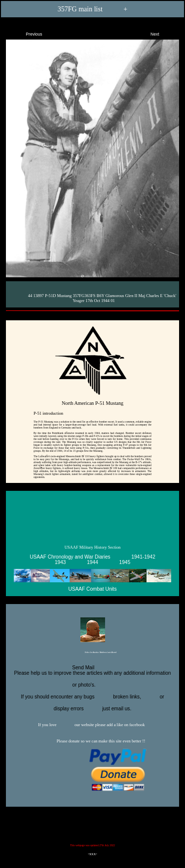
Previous (26, 32)
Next (163, 32)
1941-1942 (143, 557)
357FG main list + (92, 9)
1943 (60, 562)
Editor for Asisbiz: (92, 653)
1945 (125, 562)
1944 (92, 562)
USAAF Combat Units (93, 589)
